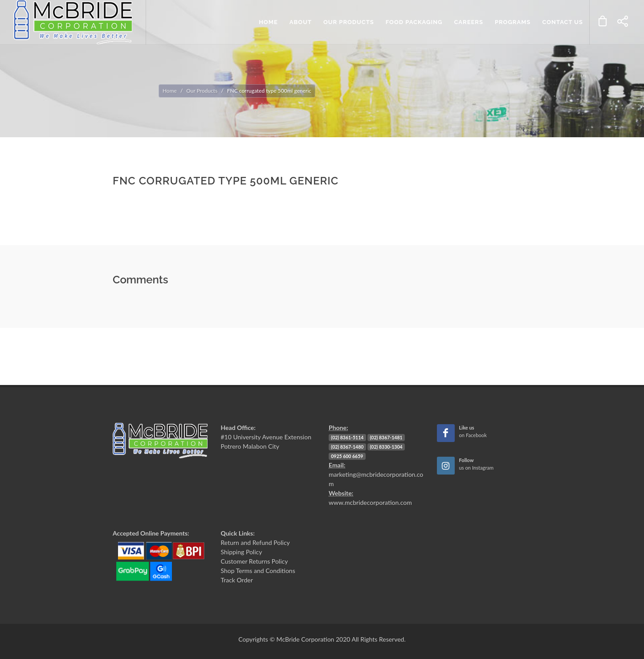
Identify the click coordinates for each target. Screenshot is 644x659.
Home (170, 91)
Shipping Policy (242, 552)
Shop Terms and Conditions (258, 571)
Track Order (237, 580)
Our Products (202, 91)
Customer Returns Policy (255, 561)
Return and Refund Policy (255, 542)
